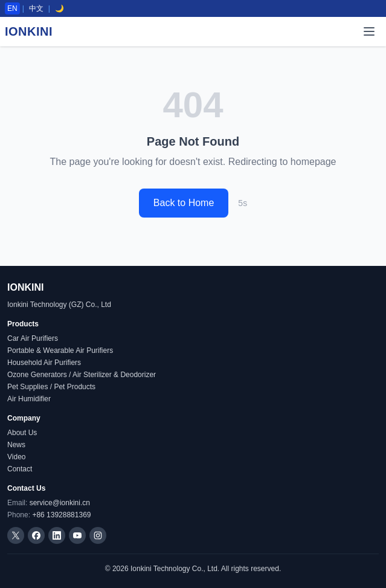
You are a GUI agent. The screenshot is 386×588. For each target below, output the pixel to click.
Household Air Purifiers (44, 363)
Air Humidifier (29, 399)
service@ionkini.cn (60, 503)
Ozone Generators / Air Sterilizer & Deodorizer (82, 375)
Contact (20, 469)
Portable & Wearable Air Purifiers (60, 351)
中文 (36, 8)
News (16, 445)
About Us (22, 433)
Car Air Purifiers (33, 338)
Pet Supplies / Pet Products (51, 387)
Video (16, 457)
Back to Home (184, 203)
